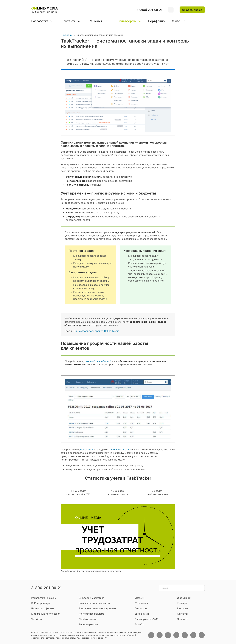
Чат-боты (37, 619)
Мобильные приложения (46, 614)
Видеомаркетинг (89, 624)
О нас (176, 21)
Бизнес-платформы (43, 608)
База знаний (142, 614)
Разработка (40, 21)
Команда (182, 603)
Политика (183, 619)
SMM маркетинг (88, 619)
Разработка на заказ (43, 598)
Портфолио (156, 21)
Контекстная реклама (92, 614)
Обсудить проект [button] (192, 10)
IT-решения (141, 603)
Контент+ (69, 21)
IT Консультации (41, 603)
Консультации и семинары (94, 603)
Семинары (141, 608)
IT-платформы (126, 21)
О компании (184, 598)
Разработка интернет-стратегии (97, 608)
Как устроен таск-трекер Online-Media (97, 331)
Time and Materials (120, 449)
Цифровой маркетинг (91, 598)
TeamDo (139, 624)
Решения (95, 21)
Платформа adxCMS (146, 619)
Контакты (182, 614)
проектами (87, 449)
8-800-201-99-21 (46, 588)
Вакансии (182, 608)
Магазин (139, 598)
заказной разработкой (98, 361)
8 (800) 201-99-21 (149, 10)
